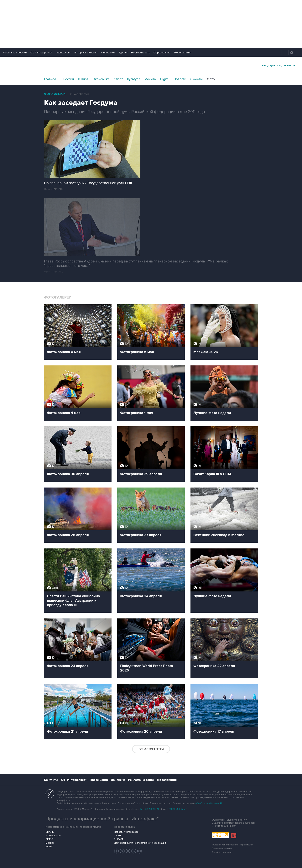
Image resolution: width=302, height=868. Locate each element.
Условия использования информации (232, 845)
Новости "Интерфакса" (127, 832)
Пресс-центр (99, 780)
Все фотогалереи (151, 749)
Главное (50, 79)
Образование (162, 53)
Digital (165, 79)
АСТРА (49, 847)
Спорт (118, 79)
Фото (211, 79)
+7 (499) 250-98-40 (150, 809)
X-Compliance (53, 836)
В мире (83, 79)
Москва (150, 79)
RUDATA (119, 839)
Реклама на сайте (141, 780)
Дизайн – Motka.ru (222, 852)
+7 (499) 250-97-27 (177, 809)
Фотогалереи (55, 94)
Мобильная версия (15, 53)
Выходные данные (222, 848)
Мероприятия (183, 53)
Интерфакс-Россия (86, 53)
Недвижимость (141, 53)
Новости (180, 79)
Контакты (51, 780)
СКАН (117, 836)
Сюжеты (196, 79)
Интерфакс (151, 65)
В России (67, 79)
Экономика (101, 79)
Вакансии (118, 780)
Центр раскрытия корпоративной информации (140, 843)
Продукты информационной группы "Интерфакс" (102, 819)
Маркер (50, 843)
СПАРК (50, 832)
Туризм (123, 53)
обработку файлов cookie (209, 803)
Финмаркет (108, 53)
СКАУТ (49, 839)
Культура (134, 79)
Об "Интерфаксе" (41, 53)
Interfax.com (63, 53)
